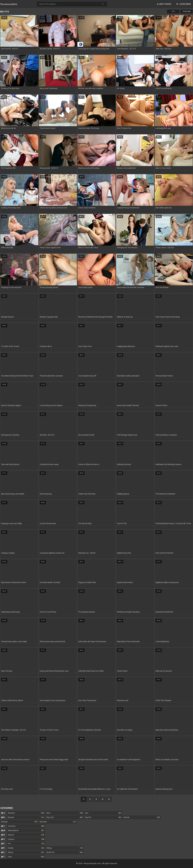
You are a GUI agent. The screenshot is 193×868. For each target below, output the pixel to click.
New (173, 11)
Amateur (26, 813)
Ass (103, 813)
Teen (26, 857)
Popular (187, 11)
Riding (65, 848)
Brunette (58, 822)
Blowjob (19, 822)
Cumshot (26, 826)
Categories (184, 4)
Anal (65, 813)
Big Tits (103, 817)
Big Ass (26, 817)
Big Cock (65, 817)
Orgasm (26, 839)
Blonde (142, 817)
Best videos (164, 4)
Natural (26, 835)
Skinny (26, 852)
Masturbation (26, 831)
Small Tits (65, 852)
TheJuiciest (9, 4)
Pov (26, 844)
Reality (26, 848)
